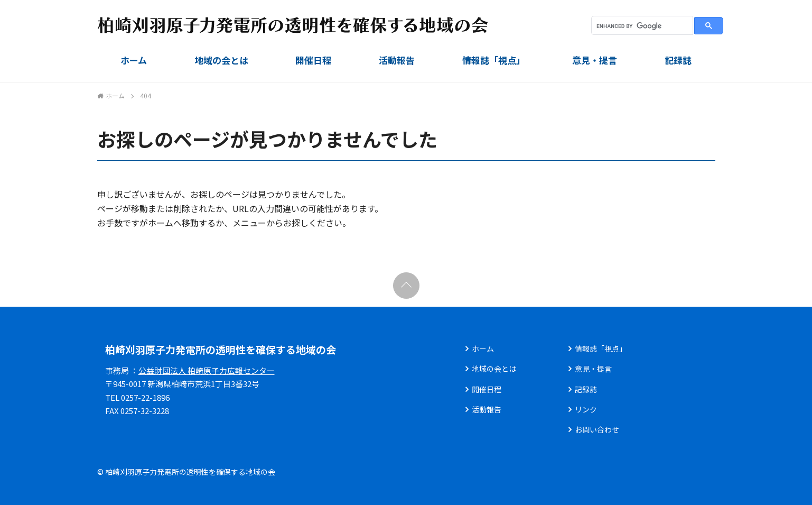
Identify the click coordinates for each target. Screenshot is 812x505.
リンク (586, 409)
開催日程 (313, 60)
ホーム (134, 60)
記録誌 (678, 60)
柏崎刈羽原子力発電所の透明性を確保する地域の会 (221, 349)
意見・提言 (595, 60)
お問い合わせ (597, 429)
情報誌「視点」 (494, 60)
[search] (641, 26)
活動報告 (397, 60)
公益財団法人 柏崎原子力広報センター (207, 370)
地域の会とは (221, 60)
